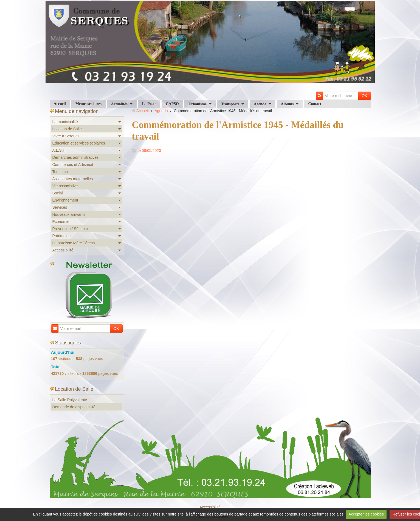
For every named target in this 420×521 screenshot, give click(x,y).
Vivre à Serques (66, 136)
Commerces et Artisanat (73, 165)
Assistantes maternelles (73, 179)
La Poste (149, 104)
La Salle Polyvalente (70, 400)
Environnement (65, 200)
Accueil (60, 104)
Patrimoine (62, 236)
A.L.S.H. (60, 150)
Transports (230, 104)
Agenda (260, 104)
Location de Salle (67, 129)
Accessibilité (63, 250)
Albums (287, 104)
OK (364, 96)
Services (60, 207)
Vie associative (65, 186)
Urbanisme (198, 104)
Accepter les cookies (366, 514)
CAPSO (172, 104)
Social (58, 193)
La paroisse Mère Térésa (74, 243)
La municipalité (65, 122)
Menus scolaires (88, 104)
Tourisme (60, 172)
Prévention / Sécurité (70, 229)
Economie (61, 222)
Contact (315, 104)
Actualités (119, 104)
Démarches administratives (76, 157)
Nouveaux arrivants (69, 214)
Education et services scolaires (79, 143)
